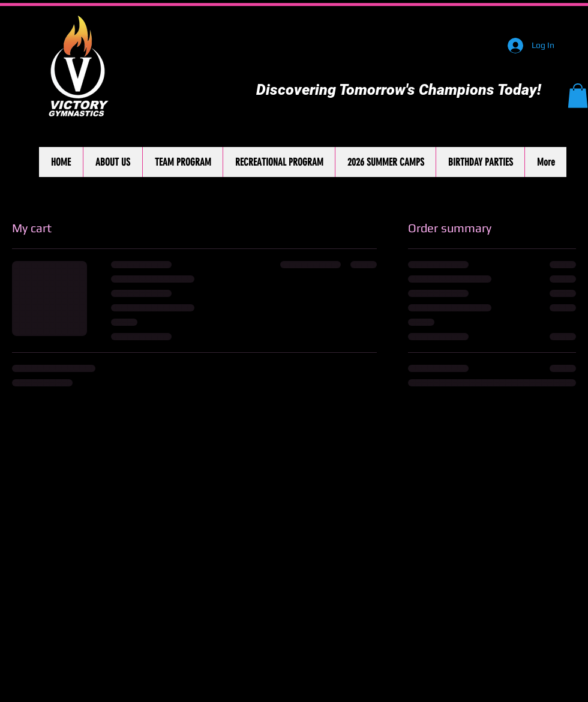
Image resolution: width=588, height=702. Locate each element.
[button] (578, 96)
